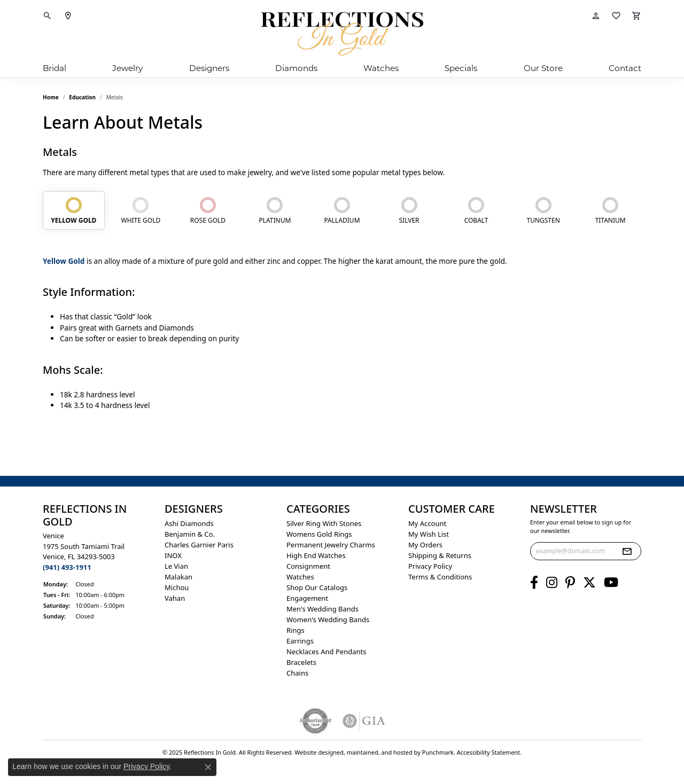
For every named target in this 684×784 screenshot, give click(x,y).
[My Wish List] (616, 16)
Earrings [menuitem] (300, 641)
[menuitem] (315, 721)
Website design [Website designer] (316, 752)
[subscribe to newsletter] (627, 551)
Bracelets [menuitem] (301, 662)
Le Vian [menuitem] (176, 566)
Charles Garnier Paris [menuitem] (199, 545)
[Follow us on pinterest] (570, 583)
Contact (625, 68)
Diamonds (296, 68)
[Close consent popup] (208, 767)
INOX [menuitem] (173, 555)
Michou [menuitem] (177, 587)
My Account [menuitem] (427, 523)
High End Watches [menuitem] (316, 555)
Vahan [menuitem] (175, 598)
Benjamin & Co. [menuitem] (190, 534)
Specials (461, 68)
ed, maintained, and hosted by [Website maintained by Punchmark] (379, 752)
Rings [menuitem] (296, 630)
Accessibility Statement (489, 752)
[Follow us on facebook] (534, 583)
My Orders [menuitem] (425, 545)
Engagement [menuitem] (307, 598)
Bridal (55, 68)
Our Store (543, 68)
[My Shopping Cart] (636, 16)
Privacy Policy (146, 766)
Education (82, 97)
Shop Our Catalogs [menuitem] (317, 587)
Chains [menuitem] (297, 673)
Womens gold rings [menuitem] (319, 534)
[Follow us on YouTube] (611, 583)
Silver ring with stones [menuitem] (324, 523)
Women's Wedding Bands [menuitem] (328, 620)
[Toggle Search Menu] (48, 16)
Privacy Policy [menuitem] (430, 566)
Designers (209, 68)
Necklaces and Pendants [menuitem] (326, 652)
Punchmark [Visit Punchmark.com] (438, 752)
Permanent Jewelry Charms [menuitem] (331, 545)
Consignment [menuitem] (308, 566)
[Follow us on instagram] (552, 583)
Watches (381, 68)
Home (51, 97)
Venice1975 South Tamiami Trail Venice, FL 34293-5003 (84, 551)
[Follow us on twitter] (589, 583)
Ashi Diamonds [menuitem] (189, 523)
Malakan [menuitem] (178, 577)
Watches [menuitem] (300, 577)
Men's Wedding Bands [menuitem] (322, 609)
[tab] (74, 210)
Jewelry (127, 68)
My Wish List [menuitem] (429, 534)
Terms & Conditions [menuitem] (440, 577)
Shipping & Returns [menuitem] (440, 555)
